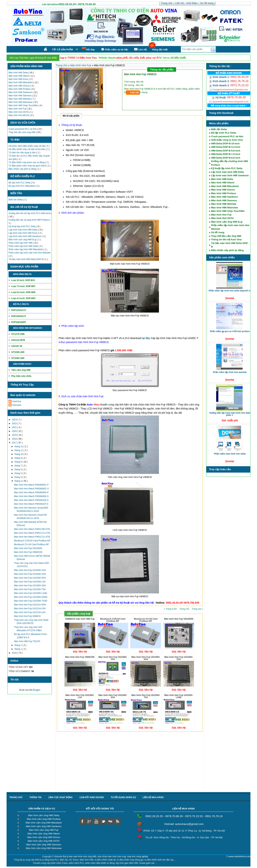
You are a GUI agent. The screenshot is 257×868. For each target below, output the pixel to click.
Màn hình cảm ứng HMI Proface (44, 819)
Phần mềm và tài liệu (114, 49)
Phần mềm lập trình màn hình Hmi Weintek (30, 253)
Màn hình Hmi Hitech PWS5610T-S (31, 504)
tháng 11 (19, 450)
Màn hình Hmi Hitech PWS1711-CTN (32, 533)
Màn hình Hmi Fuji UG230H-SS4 (30, 586)
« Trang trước (171, 609)
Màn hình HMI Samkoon (21, 92)
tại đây (146, 338)
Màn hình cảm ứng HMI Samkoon (44, 826)
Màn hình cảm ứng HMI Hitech (44, 834)
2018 (15, 439)
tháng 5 (19, 473)
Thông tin (35, 797)
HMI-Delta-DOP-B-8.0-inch (226, 158)
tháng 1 (19, 649)
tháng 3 (19, 481)
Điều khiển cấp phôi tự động (23, 169)
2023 (15, 420)
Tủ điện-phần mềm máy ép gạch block (28, 166)
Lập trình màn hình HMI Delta (23, 230)
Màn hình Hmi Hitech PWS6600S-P (31, 492)
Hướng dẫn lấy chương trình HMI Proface (29, 220)
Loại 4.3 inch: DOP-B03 (23, 298)
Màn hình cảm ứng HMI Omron (44, 837)
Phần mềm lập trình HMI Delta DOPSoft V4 (230, 291)
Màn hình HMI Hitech (19, 76)
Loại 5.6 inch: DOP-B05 (23, 292)
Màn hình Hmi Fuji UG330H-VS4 (30, 570)
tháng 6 (19, 469)
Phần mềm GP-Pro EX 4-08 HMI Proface (230, 331)
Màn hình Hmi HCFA (19, 112)
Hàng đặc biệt (160, 50)
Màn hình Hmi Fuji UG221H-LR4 (30, 609)
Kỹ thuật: (219, 97)
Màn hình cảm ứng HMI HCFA (44, 841)
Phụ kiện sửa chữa (21, 376)
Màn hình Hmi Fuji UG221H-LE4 (30, 612)
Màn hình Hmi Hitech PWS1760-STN (32, 529)
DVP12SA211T (19, 310)
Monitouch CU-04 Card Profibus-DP (31, 544)
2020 (15, 431)
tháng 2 (19, 645)
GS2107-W (17, 346)
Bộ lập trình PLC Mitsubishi (22, 186)
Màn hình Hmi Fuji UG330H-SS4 (30, 578)
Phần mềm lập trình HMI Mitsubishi (26, 249)
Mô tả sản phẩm (71, 116)
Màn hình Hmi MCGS (19, 115)
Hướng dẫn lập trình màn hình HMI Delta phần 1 (230, 414)
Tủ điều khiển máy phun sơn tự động (27, 162)
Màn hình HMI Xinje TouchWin (24, 105)
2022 (15, 424)
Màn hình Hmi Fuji (18, 109)
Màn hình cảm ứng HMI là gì (23, 240)
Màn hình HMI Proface (20, 89)
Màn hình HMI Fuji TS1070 (27, 641)
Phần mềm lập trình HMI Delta (24, 246)
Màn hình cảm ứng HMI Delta (44, 815)
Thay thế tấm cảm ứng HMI (22, 132)
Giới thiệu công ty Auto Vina (227, 140)
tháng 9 (19, 458)
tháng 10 (19, 454)
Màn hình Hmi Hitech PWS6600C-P (31, 485)
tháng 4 (19, 477)
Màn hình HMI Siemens (20, 96)
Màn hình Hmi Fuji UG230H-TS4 (30, 589)
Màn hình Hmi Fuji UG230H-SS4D (31, 597)
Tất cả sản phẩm (62, 50)
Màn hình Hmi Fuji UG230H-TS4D (31, 601)
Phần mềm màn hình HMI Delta (230, 454)
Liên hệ (134, 92)
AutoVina (17, 401)
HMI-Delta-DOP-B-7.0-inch (226, 154)
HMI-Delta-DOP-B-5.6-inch (226, 151)
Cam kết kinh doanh (92, 797)
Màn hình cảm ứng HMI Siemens (44, 845)
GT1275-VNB (18, 334)
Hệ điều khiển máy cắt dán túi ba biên (27, 149)
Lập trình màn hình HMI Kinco (23, 233)
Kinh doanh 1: (220, 77)
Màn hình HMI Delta (19, 73)
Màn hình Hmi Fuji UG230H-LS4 (30, 582)
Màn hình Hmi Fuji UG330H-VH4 (30, 574)
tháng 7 (19, 466)
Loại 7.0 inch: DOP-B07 (23, 286)
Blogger (36, 690)
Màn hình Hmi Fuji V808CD (27, 616)
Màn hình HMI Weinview (21, 102)
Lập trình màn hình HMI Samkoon (25, 236)
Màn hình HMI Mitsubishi (21, 82)
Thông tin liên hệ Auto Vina (226, 239)
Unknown (17, 405)
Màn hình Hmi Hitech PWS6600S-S (31, 496)
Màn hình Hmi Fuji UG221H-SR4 (30, 605)
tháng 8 (19, 462)
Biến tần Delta (16, 200)
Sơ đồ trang (218, 232)
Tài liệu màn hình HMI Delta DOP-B (26, 259)
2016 (15, 653)
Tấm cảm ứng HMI (21, 370)
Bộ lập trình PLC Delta (20, 183)
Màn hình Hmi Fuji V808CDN (28, 552)
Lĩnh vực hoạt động (60, 797)
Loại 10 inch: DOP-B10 (23, 280)
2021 (15, 427)
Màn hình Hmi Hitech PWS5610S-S (31, 500)
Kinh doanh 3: (220, 85)
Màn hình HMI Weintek (20, 99)
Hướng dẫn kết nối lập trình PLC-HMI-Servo (30, 213)
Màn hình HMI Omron (19, 86)
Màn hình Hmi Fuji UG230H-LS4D (31, 593)
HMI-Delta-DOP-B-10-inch (225, 144)
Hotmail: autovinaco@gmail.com (184, 824)
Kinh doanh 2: (220, 81)
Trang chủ (62, 65)
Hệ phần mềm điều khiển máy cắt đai (27, 146)
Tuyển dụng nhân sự (123, 797)
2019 (15, 435)
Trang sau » (198, 609)
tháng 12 (19, 446)
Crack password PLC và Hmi (23, 129)
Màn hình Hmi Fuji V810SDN (28, 548)
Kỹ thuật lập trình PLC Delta (23, 226)
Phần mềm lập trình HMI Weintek (230, 372)
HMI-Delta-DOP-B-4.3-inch (226, 147)
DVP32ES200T (19, 322)
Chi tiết (37, 274)
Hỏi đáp (88, 49)
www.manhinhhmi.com (240, 857)
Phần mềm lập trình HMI (21, 243)
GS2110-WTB (18, 340)
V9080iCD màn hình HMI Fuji (80, 619)
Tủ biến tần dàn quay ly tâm (22, 153)
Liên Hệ (140, 49)
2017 (15, 443)
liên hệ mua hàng (153, 797)
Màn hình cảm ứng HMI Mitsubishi (44, 823)
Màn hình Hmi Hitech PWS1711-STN (32, 537)
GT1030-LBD (18, 352)
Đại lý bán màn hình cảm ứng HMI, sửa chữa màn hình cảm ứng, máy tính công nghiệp (106, 857)
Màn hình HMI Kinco (19, 79)
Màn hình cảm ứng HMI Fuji (44, 830)
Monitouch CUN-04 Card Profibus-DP (32, 541)
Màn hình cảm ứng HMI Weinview (44, 848)
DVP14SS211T (19, 316)
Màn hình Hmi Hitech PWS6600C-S (31, 489)
